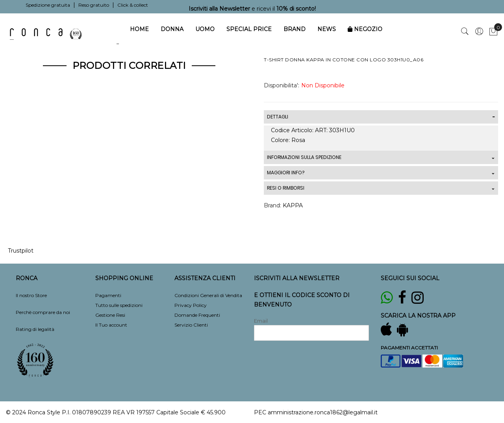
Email (261, 321)
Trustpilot (21, 251)
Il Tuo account (111, 325)
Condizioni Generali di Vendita (208, 295)
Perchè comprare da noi (43, 312)
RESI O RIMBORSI (286, 188)
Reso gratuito (94, 5)
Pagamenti (108, 295)
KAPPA (293, 205)
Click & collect (133, 5)
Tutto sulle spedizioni (119, 305)
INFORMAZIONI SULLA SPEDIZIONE (304, 157)
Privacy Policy (191, 305)
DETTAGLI (278, 117)
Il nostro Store (31, 295)
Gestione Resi (110, 315)
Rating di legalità (35, 329)
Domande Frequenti (197, 315)
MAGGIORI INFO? (286, 173)
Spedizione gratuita (48, 5)
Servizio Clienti (191, 325)
